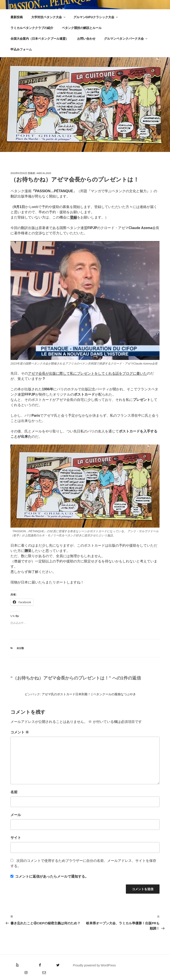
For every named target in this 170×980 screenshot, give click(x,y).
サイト (16, 838)
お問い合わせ (86, 39)
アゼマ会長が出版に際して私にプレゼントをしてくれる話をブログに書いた (87, 373)
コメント (20, 732)
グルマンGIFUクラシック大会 (96, 17)
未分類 (20, 648)
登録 (73, 217)
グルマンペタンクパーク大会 (126, 39)
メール (16, 815)
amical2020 (44, 173)
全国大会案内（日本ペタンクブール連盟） (40, 39)
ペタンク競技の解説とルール (82, 28)
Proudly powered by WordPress (94, 965)
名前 (14, 792)
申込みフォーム (21, 49)
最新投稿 (17, 17)
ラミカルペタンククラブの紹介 (32, 28)
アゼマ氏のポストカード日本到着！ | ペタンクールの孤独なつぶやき (89, 694)
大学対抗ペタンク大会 (49, 17)
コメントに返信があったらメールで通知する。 (49, 876)
